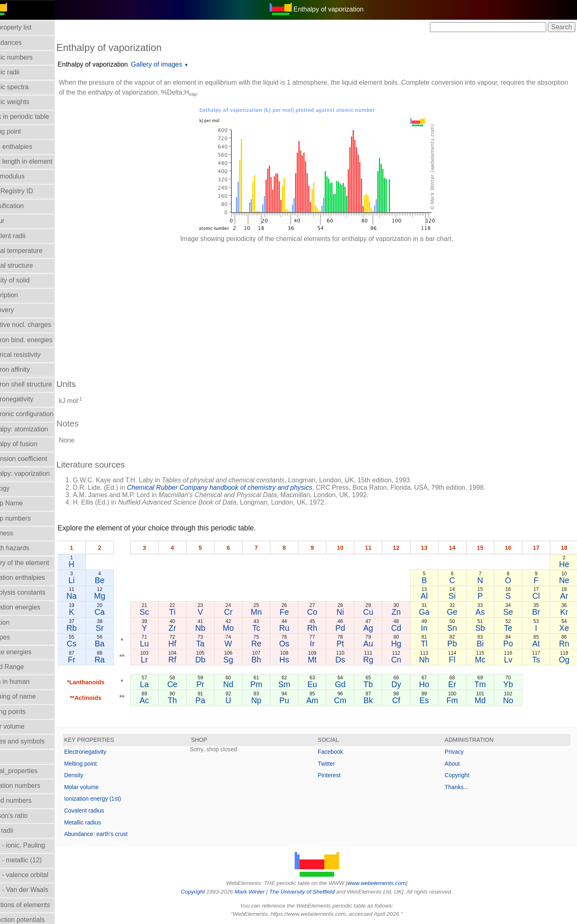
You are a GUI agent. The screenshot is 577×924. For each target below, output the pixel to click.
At (538, 644)
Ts (538, 660)
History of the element (37, 563)
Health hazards (27, 548)
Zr (188, 628)
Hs (295, 660)
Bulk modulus (24, 176)
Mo (241, 628)
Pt (349, 644)
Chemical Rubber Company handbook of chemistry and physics (239, 487)
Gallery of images (176, 64)
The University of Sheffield (312, 892)
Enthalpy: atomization (36, 429)
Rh (322, 628)
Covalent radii (25, 236)
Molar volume (24, 726)
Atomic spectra (26, 87)
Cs (90, 644)
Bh (269, 660)
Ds (349, 660)
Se (511, 612)
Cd (403, 628)
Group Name (23, 503)
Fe (296, 612)
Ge (457, 612)
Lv (511, 660)
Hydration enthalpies (35, 578)
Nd (242, 684)
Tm (484, 684)
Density (93, 775)
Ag (376, 628)
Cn (403, 660)
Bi (484, 644)
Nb (215, 628)
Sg (242, 660)
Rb (90, 628)
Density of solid (27, 280)
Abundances (23, 43)
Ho (430, 684)
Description (21, 295)
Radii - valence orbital (36, 875)
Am (322, 700)
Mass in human (27, 682)
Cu (376, 612)
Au (376, 644)
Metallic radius (102, 822)
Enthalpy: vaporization (37, 474)
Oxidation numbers (32, 786)
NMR (12, 756)
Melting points (25, 712)
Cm (349, 700)
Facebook (340, 752)
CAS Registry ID (28, 191)
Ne (564, 580)
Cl (538, 596)
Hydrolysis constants (35, 592)
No (511, 700)
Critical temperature (33, 251)
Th (188, 700)
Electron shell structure (38, 384)
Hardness (18, 533)
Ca (117, 612)
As (484, 612)
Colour (14, 221)
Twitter (336, 764)
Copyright (462, 775)
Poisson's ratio (26, 816)
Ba (118, 644)
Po (511, 644)
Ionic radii (18, 830)
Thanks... (462, 787)
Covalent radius (103, 811)
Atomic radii (22, 72)
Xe (565, 628)
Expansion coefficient (36, 459)
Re (269, 644)
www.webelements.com (386, 883)
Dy (403, 684)
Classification (24, 206)
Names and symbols (34, 741)
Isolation (17, 622)
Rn (564, 644)
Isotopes (17, 637)
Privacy (459, 752)
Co (322, 612)
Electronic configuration (39, 414)
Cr (242, 612)
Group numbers (27, 518)
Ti (188, 612)
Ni (349, 612)
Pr (215, 684)
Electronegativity (29, 399)
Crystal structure (28, 265)
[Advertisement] (322, 307)
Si (457, 596)
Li (90, 580)
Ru (295, 628)
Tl (430, 644)
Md (484, 700)
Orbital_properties (31, 771)
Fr (90, 660)
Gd (349, 684)
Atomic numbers (28, 57)
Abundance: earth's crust (115, 834)
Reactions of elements (37, 905)
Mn (269, 612)
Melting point (100, 764)
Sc (161, 612)
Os (295, 644)
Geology (17, 488)
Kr (564, 612)
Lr (161, 660)
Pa (215, 700)
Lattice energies (28, 652)
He (564, 564)
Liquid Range (24, 667)
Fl (457, 660)
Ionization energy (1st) (112, 799)
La (161, 684)
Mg (117, 596)
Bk (376, 700)
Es (430, 700)
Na (90, 596)
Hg (403, 644)
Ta (215, 644)
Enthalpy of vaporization (112, 64)
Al (430, 596)
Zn (403, 612)
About (457, 764)
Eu (322, 684)
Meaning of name (30, 696)
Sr (117, 628)
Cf (403, 700)
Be (118, 580)
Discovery (19, 310)
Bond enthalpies (28, 147)
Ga (430, 612)
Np (269, 700)
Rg (376, 660)
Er (457, 684)
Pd (349, 628)
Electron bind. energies (38, 340)
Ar (564, 596)
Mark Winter (259, 892)
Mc (484, 660)
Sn (457, 628)
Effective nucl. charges (38, 325)
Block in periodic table (37, 117)
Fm (457, 700)
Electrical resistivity (32, 355)
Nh (430, 660)
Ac (161, 700)
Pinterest (339, 775)
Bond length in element (38, 161)
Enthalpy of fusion (31, 444)
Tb (376, 684)
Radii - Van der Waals (36, 890)
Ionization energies (32, 607)
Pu (295, 700)
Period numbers (28, 800)
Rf (188, 660)
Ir (322, 644)
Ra (117, 660)
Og (565, 660)
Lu (161, 644)
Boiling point (22, 131)
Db (215, 660)
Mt (323, 660)
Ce (188, 684)
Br (538, 612)
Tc (269, 628)
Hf (188, 644)
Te (511, 628)
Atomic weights (27, 102)
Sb (484, 628)
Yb (511, 684)
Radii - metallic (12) (33, 860)
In (430, 628)
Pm (269, 684)
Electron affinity (27, 369)
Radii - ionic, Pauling (35, 845)
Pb (457, 644)
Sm (295, 684)
